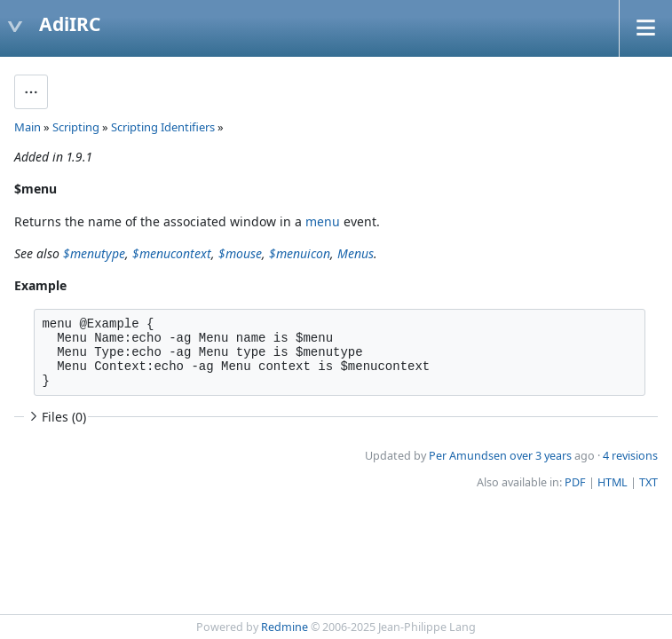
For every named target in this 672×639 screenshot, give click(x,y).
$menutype (94, 253)
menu (323, 221)
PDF (575, 482)
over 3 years (541, 456)
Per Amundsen (468, 456)
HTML (613, 482)
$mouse (240, 253)
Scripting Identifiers (163, 127)
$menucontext (172, 253)
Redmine (285, 627)
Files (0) (56, 417)
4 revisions (630, 456)
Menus (356, 253)
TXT (648, 482)
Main (28, 127)
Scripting (76, 127)
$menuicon (300, 253)
